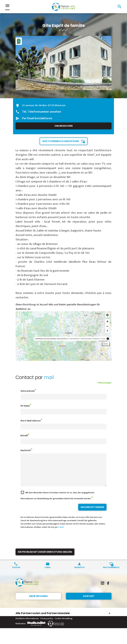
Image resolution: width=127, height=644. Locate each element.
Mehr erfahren (38, 602)
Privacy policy (47, 624)
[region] (63, 336)
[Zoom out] (107, 326)
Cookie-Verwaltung (64, 624)
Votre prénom (28, 391)
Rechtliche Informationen (27, 624)
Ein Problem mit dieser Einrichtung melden (45, 558)
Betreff (24, 436)
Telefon (16, 573)
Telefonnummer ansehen (45, 112)
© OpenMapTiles (73, 339)
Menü (7, 7)
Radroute (79, 573)
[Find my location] (107, 315)
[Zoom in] (107, 321)
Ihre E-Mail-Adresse (31, 421)
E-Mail (61, 533)
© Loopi (103, 339)
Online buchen (63, 126)
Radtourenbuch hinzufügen (61, 141)
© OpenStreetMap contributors (89, 339)
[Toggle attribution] (108, 339)
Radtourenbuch (111, 573)
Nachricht (26, 450)
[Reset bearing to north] (107, 331)
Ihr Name (25, 406)
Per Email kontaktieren (37, 118)
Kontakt (89, 602)
